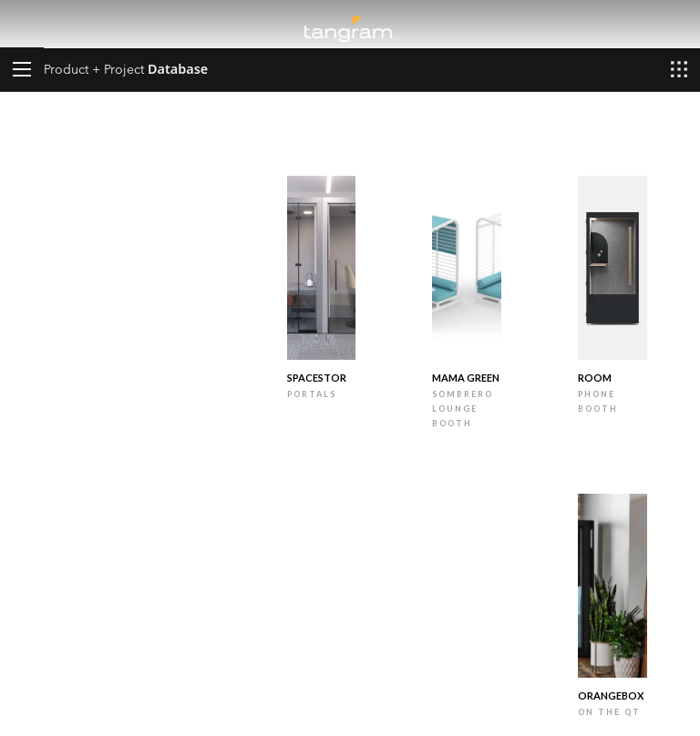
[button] (22, 69)
